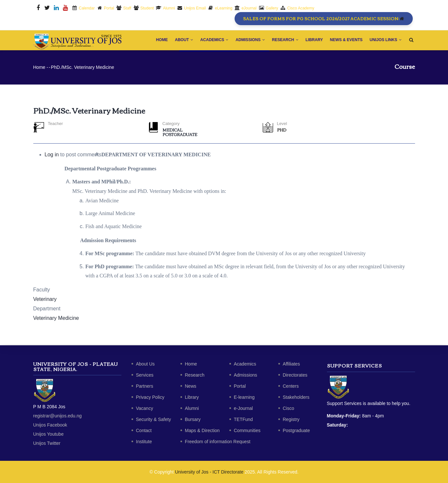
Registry (291, 419)
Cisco (289, 408)
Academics (211, 41)
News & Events (345, 41)
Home (157, 41)
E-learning (244, 397)
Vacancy (145, 408)
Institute (144, 442)
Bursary (193, 419)
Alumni (192, 408)
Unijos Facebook (50, 425)
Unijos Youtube (48, 434)
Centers (291, 386)
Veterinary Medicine (56, 319)
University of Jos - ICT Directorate (209, 472)
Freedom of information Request (218, 442)
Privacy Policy (150, 397)
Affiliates (292, 364)
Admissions (247, 41)
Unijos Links (385, 41)
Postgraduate (180, 136)
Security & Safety (154, 419)
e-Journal (243, 408)
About (180, 41)
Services (145, 375)
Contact (144, 430)
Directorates (295, 375)
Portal (240, 386)
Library (313, 41)
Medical (173, 131)
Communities (247, 430)
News (191, 386)
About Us (146, 364)
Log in (52, 156)
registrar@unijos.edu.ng (58, 416)
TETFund (243, 419)
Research (283, 41)
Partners (145, 386)
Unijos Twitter (47, 443)
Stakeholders (296, 397)
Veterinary (45, 300)
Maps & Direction (202, 430)
